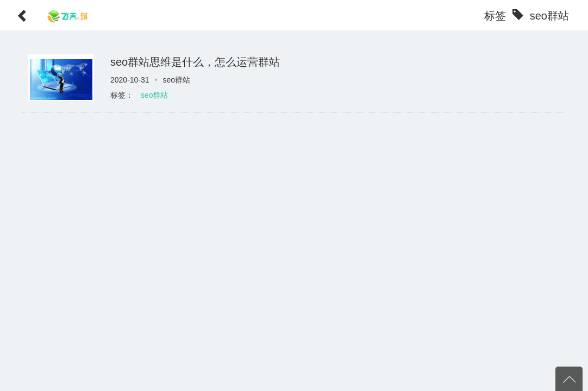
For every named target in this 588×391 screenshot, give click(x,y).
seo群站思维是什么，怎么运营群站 (195, 62)
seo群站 (155, 95)
